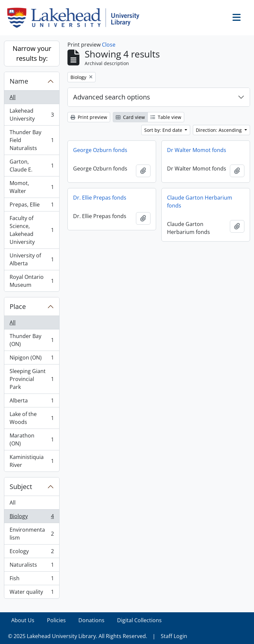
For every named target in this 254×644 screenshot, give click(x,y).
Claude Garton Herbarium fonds (200, 202)
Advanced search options (112, 97)
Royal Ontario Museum (32, 281)
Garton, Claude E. (32, 166)
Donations (91, 620)
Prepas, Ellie (32, 206)
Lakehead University (32, 115)
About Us (23, 620)
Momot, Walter (32, 187)
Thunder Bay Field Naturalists (32, 140)
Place (18, 306)
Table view (166, 117)
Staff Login (174, 636)
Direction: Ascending (219, 130)
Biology (32, 518)
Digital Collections (139, 620)
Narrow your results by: (32, 53)
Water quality (32, 593)
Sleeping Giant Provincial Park (32, 379)
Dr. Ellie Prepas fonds (100, 198)
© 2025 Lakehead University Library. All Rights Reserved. (78, 636)
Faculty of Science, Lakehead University (32, 230)
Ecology (32, 553)
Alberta (32, 402)
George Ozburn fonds (100, 150)
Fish (32, 580)
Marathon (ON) (32, 439)
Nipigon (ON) (32, 359)
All (13, 97)
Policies (56, 620)
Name (19, 81)
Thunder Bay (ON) (32, 340)
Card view (130, 117)
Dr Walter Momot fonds (197, 150)
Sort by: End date (164, 130)
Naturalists (32, 566)
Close (109, 45)
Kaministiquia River (32, 461)
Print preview (89, 117)
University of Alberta (32, 259)
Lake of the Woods (32, 418)
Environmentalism (32, 534)
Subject (21, 487)
